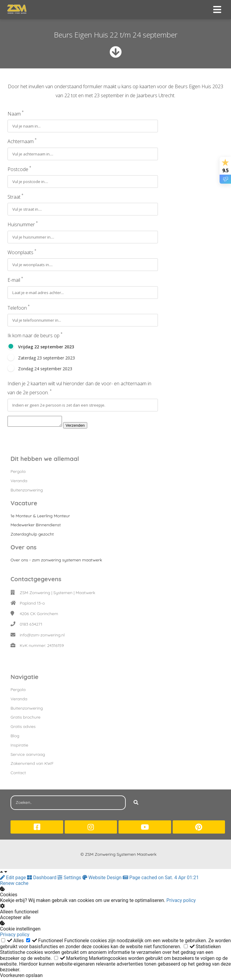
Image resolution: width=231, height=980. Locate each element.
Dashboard (42, 879)
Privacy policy (181, 902)
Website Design (103, 879)
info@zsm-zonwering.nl (42, 637)
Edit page (14, 879)
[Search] (136, 804)
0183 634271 (31, 626)
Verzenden (81, 427)
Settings (70, 879)
